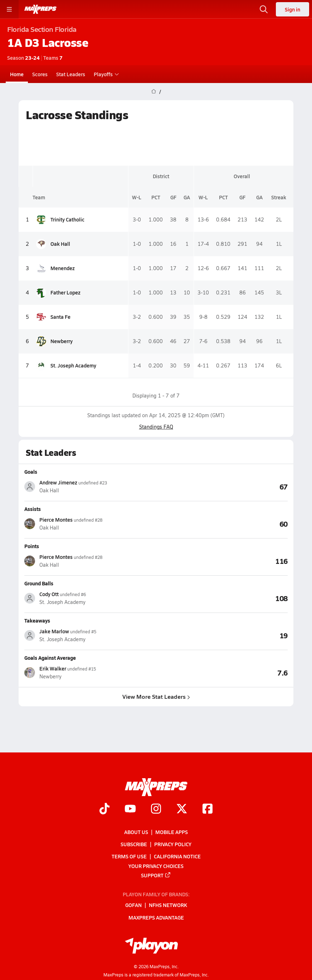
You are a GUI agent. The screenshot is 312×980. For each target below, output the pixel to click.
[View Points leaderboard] (222, 561)
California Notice (177, 857)
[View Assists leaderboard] (222, 523)
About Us (136, 832)
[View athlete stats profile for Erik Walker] (90, 672)
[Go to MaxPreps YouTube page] (130, 810)
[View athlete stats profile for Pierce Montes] (90, 524)
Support (156, 875)
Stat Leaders (71, 74)
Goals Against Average (50, 658)
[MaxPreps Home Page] (154, 92)
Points (32, 546)
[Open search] (264, 9)
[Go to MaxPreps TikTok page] (104, 810)
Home (17, 74)
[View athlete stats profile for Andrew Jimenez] (90, 486)
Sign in (292, 9)
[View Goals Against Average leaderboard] (222, 672)
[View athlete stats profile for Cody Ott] (90, 598)
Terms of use (129, 857)
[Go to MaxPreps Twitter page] (182, 810)
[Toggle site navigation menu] (9, 9)
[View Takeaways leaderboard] (222, 635)
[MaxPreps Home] (40, 9)
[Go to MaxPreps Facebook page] (208, 810)
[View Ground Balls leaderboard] (222, 598)
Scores (40, 74)
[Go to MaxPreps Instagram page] (156, 810)
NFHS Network (168, 905)
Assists (33, 509)
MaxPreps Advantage (156, 917)
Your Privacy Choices (156, 866)
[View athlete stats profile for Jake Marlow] (90, 635)
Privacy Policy (173, 844)
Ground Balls (39, 583)
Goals (31, 472)
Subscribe (134, 844)
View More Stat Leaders (156, 696)
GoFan (133, 905)
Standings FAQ (156, 427)
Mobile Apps (172, 832)
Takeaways (37, 620)
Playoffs (105, 74)
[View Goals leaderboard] (222, 486)
